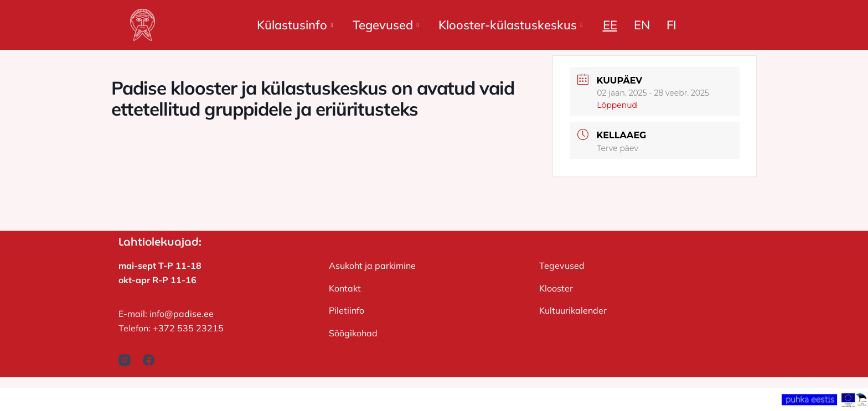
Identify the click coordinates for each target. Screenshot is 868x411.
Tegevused (386, 25)
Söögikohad (353, 333)
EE (610, 25)
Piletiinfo (347, 310)
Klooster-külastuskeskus (510, 25)
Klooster (556, 288)
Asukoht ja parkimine (372, 266)
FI (671, 25)
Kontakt (345, 288)
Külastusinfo (295, 25)
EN (642, 25)
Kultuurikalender (573, 310)
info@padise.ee (182, 314)
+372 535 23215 (188, 328)
